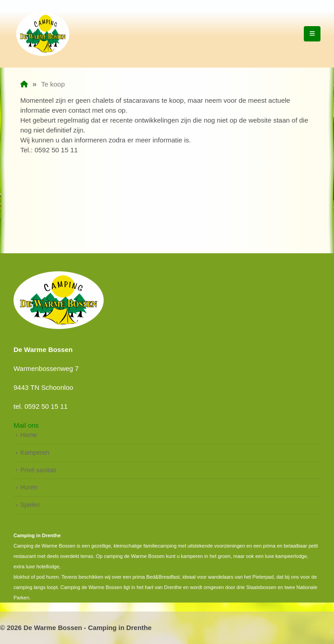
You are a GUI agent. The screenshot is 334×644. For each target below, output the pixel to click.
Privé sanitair (38, 470)
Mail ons (26, 425)
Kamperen (35, 452)
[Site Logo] (43, 34)
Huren (29, 487)
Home (29, 435)
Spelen (30, 505)
